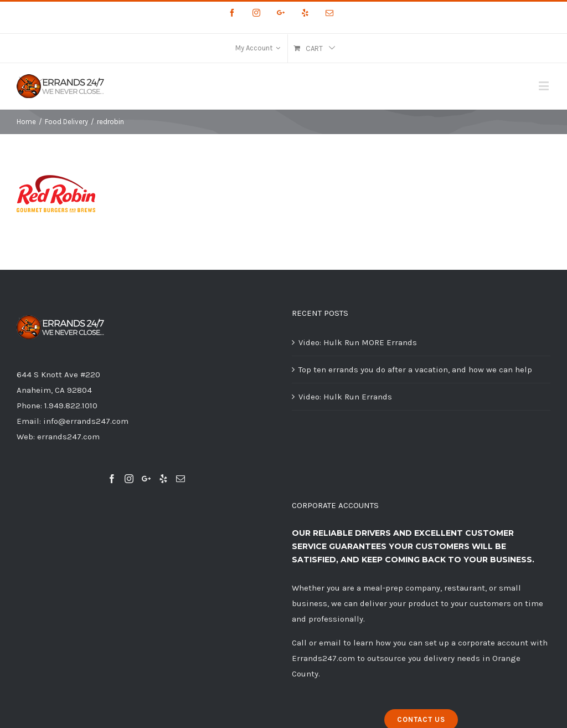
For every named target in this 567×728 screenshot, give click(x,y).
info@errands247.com (86, 421)
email (330, 643)
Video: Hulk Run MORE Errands (358, 342)
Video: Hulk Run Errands (345, 397)
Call (299, 643)
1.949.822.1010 (71, 406)
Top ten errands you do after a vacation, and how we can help (415, 370)
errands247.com (68, 437)
